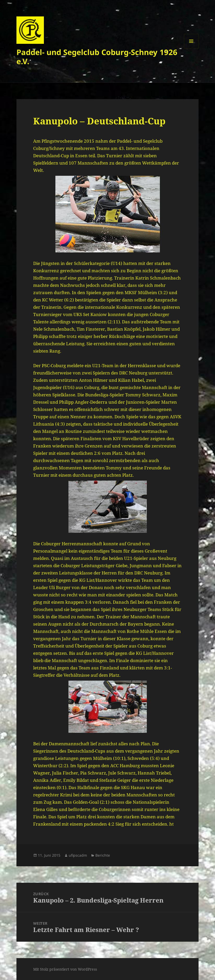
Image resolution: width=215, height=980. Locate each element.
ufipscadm (78, 855)
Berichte (103, 855)
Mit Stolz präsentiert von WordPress (65, 969)
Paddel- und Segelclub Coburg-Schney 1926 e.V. (97, 57)
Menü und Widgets (191, 48)
